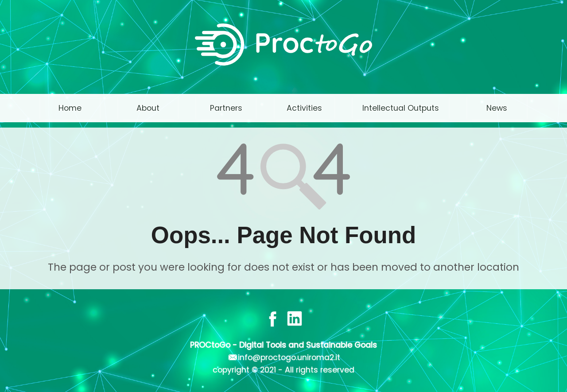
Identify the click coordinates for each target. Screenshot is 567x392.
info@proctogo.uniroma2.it (289, 357)
